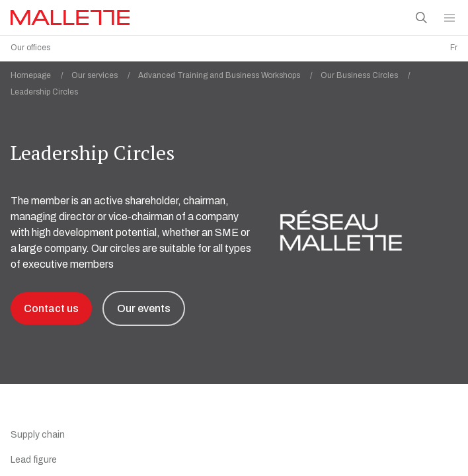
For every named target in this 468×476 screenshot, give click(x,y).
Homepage (41, 72)
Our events (144, 305)
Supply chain (38, 431)
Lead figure (34, 456)
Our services (105, 72)
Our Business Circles (370, 72)
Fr (454, 48)
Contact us (51, 305)
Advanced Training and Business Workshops (229, 72)
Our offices (30, 48)
